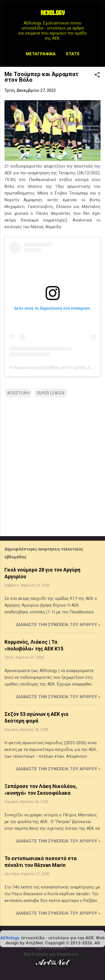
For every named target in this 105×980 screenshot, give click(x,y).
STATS (73, 54)
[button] (97, 75)
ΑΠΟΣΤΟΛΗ (18, 393)
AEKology (10, 938)
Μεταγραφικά (41, 54)
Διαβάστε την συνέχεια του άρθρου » (58, 625)
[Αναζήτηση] (97, 15)
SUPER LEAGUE (51, 393)
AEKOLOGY (53, 13)
